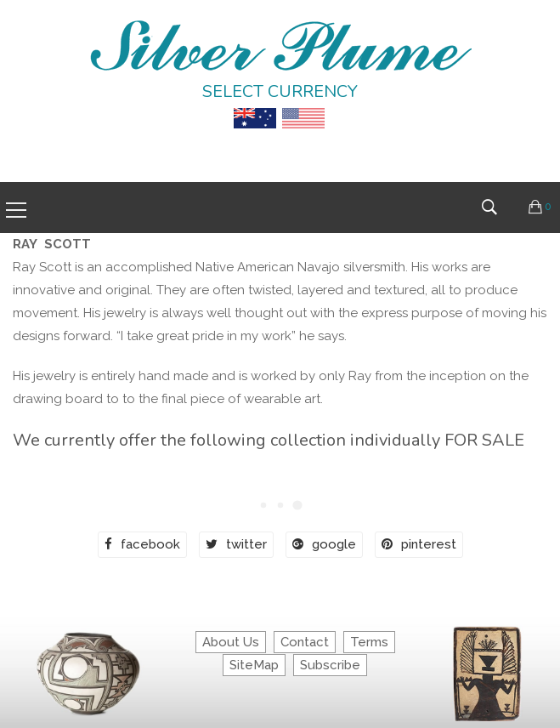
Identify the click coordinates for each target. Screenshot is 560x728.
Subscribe (330, 665)
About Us (231, 642)
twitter (236, 544)
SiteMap (254, 665)
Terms (369, 642)
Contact (305, 642)
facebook (142, 544)
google (324, 544)
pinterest (419, 544)
